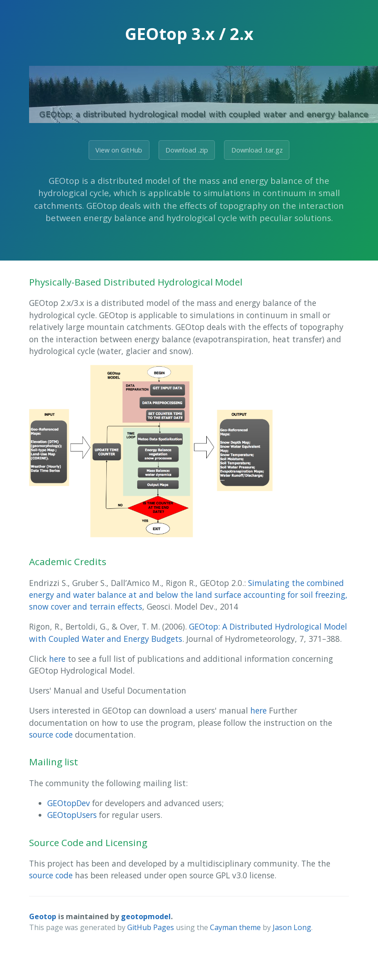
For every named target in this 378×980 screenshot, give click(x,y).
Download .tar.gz (257, 150)
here (57, 659)
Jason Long (292, 927)
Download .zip (187, 150)
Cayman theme (235, 927)
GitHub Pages (151, 927)
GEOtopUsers (72, 815)
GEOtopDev (69, 803)
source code (51, 734)
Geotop (43, 916)
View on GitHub (119, 150)
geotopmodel (146, 916)
